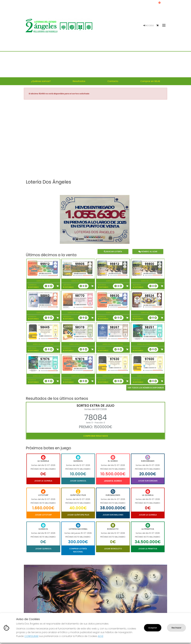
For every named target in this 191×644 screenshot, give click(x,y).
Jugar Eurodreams (148, 481)
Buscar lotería (113, 251)
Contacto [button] (113, 81)
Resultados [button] (79, 81)
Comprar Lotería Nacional (78, 550)
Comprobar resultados (96, 436)
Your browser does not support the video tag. (95, 140)
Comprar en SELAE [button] (150, 81)
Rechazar (176, 628)
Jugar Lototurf (43, 515)
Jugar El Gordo (113, 481)
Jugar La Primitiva (148, 549)
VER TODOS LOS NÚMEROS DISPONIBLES (146, 388)
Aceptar (153, 628)
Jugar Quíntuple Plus (78, 515)
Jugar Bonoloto (113, 549)
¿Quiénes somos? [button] (41, 81)
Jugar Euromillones (113, 515)
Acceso (149, 25)
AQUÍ (101, 636)
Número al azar (148, 251)
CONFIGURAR (31, 636)
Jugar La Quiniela (43, 481)
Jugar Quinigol (78, 481)
